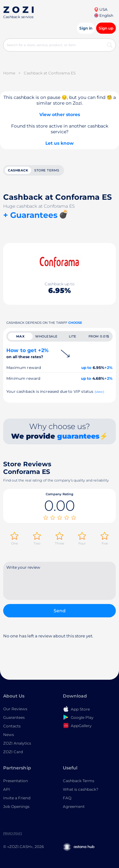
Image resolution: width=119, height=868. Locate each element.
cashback (18, 170)
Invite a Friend (17, 798)
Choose (75, 323)
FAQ (67, 798)
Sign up (106, 28)
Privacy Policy (13, 833)
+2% (109, 368)
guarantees (78, 436)
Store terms (47, 170)
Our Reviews (15, 709)
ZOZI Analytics (17, 743)
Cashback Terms (79, 781)
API (7, 789)
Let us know (60, 143)
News (9, 735)
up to (86, 368)
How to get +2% (27, 353)
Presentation (16, 781)
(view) (99, 392)
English (104, 15)
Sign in (86, 28)
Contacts (12, 726)
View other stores (60, 115)
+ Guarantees (30, 215)
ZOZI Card (13, 752)
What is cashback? (81, 789)
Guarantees (14, 717)
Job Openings (16, 806)
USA (101, 9)
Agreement (74, 806)
